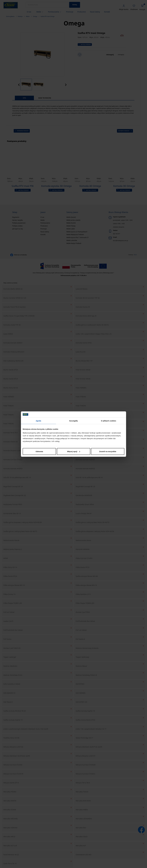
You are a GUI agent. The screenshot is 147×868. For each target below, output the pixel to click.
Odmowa (39, 451)
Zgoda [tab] (38, 421)
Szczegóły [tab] (73, 421)
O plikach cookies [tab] (108, 421)
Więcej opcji (74, 451)
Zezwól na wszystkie (108, 451)
